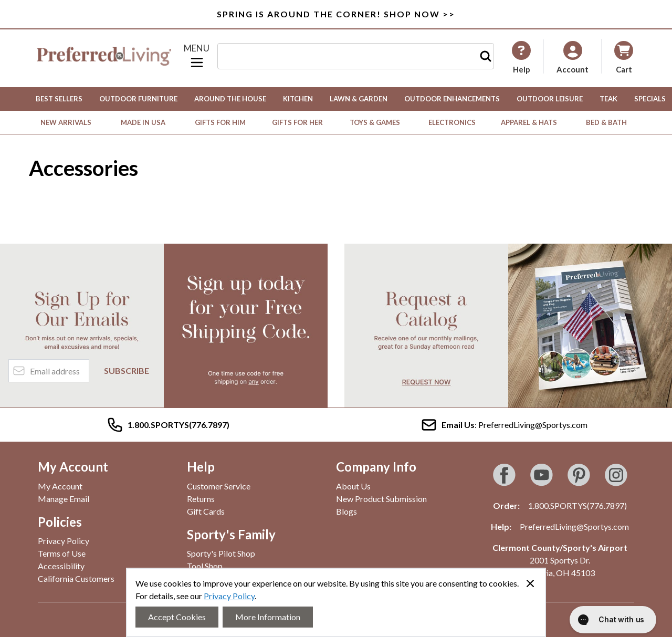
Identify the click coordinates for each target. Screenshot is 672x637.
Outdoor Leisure (550, 99)
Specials (650, 99)
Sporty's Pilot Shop (221, 553)
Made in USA (143, 122)
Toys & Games (375, 122)
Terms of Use (62, 553)
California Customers (76, 578)
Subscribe (127, 370)
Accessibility (61, 566)
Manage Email (64, 499)
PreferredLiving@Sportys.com (574, 526)
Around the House (230, 99)
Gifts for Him (220, 122)
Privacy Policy (229, 596)
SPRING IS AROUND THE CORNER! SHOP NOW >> (336, 14)
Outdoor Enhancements (452, 99)
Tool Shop (205, 566)
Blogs (346, 511)
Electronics (452, 122)
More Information (268, 617)
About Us (353, 486)
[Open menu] (197, 56)
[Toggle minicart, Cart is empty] (624, 56)
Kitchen (298, 99)
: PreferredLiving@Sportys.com (504, 425)
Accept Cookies (177, 617)
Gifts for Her (297, 122)
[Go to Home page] (104, 56)
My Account (60, 486)
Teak (608, 99)
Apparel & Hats (529, 122)
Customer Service (219, 486)
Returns (201, 499)
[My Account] (521, 57)
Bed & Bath (606, 122)
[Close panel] (530, 583)
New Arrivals (66, 122)
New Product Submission (381, 499)
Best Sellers (59, 99)
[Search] (486, 56)
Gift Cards (206, 511)
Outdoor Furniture (138, 99)
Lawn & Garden (359, 99)
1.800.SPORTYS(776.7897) (577, 505)
